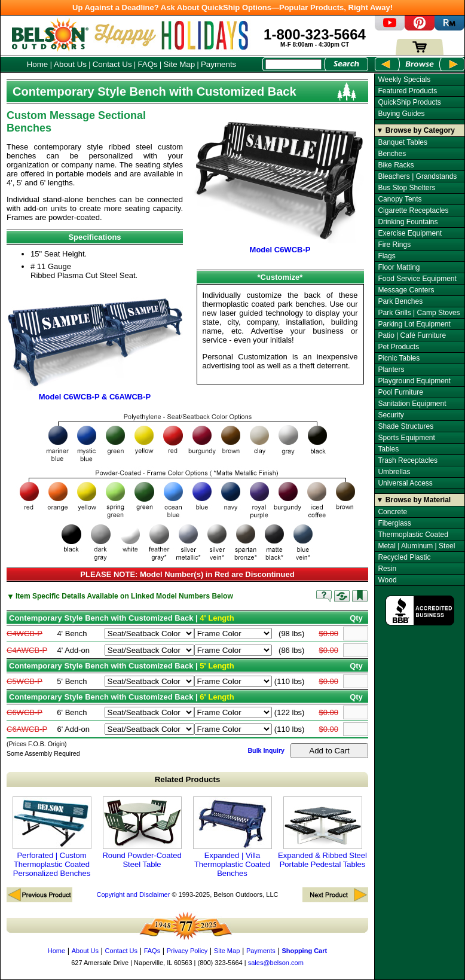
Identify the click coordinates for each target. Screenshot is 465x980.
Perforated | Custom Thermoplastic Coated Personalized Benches (52, 837)
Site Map (180, 64)
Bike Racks (396, 165)
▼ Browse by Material (414, 500)
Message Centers (406, 290)
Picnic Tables (399, 358)
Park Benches (400, 301)
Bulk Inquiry (266, 750)
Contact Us (112, 64)
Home (38, 64)
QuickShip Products (409, 102)
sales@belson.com (276, 963)
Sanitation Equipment (412, 404)
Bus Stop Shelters (406, 188)
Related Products (188, 779)
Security (391, 415)
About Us (70, 64)
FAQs (147, 64)
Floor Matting (399, 267)
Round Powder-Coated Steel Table (142, 833)
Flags (386, 256)
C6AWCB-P (27, 729)
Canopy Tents (400, 199)
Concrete (392, 512)
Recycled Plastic (404, 557)
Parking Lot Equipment (414, 324)
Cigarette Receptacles (413, 210)
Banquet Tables (403, 142)
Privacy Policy (187, 951)
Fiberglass (394, 523)
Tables (388, 449)
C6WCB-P (25, 712)
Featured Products (407, 91)
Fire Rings (394, 245)
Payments (218, 64)
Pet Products (398, 347)
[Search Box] (293, 64)
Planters (391, 370)
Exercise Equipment (410, 233)
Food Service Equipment (417, 279)
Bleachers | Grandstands (417, 176)
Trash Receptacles (408, 460)
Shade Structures (406, 426)
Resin (387, 569)
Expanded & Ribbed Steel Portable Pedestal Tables (322, 833)
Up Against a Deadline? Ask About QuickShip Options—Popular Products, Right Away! (232, 7)
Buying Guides (401, 114)
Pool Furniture (400, 392)
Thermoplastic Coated (413, 535)
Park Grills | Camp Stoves (419, 313)
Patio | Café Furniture (412, 335)
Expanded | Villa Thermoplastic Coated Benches (232, 837)
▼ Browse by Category (416, 130)
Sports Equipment (406, 438)
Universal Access (405, 483)
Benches (392, 154)
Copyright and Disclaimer (133, 894)
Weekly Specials (404, 80)
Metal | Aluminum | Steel (416, 546)
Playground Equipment (414, 381)
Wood (387, 580)
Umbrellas (394, 472)
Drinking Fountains (408, 222)
